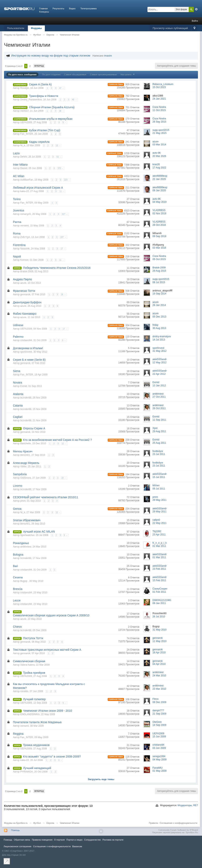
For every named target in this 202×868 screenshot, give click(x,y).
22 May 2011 (159, 523)
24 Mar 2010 (159, 676)
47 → (62, 88)
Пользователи (16, 28)
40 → (75, 100)
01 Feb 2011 (159, 592)
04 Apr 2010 (159, 664)
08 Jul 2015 (159, 282)
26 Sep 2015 (159, 122)
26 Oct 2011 (159, 408)
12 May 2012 (159, 363)
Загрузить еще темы (101, 779)
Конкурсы (44, 12)
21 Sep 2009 (159, 714)
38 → (61, 111)
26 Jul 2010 (159, 617)
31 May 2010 (159, 630)
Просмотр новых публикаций (170, 28)
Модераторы (185, 805)
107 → (63, 237)
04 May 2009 (159, 760)
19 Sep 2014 (159, 294)
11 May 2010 (159, 641)
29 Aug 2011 (159, 431)
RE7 (196, 805)
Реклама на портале (113, 840)
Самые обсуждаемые (75, 75)
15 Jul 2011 (159, 477)
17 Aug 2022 (159, 168)
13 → (58, 146)
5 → (66, 535)
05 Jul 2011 (159, 489)
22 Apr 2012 (159, 374)
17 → (63, 249)
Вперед (39, 66)
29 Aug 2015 (159, 271)
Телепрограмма (88, 8)
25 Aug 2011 (159, 443)
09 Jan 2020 (159, 190)
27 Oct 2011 (159, 397)
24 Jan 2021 (159, 99)
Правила (153, 823)
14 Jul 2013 (159, 340)
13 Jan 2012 (159, 386)
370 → (60, 168)
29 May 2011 (159, 500)
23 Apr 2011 (159, 535)
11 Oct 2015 (159, 110)
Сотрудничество (92, 840)
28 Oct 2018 (159, 225)
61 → (59, 157)
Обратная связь (22, 840)
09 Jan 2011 (159, 603)
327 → (65, 214)
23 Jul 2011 (159, 454)
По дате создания (51, 75)
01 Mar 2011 (159, 546)
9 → (64, 122)
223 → (67, 180)
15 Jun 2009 (159, 737)
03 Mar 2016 (159, 248)
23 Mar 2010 (159, 689)
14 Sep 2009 (159, 725)
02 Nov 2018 (159, 213)
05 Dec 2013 (159, 317)
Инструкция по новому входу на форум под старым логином (51, 56)
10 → (64, 478)
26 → (63, 295)
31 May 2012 (159, 351)
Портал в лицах (75, 840)
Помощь (15, 830)
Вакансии (77, 846)
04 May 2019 (159, 202)
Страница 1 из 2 (14, 66)
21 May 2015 (159, 133)
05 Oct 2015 (159, 259)
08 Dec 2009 (159, 702)
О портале (59, 840)
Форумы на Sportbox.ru (16, 823)
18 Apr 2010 (159, 653)
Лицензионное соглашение (18, 846)
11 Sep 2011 (159, 420)
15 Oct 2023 (159, 87)
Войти (195, 21)
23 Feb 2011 (159, 569)
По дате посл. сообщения (22, 75)
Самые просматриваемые (104, 75)
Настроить (128, 75)
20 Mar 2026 (159, 156)
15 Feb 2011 (159, 580)
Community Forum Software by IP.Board (178, 830)
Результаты (58, 8)
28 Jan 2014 (159, 305)
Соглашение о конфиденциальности (179, 823)
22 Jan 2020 (159, 179)
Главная (43, 8)
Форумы (36, 28)
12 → (64, 444)
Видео (72, 8)
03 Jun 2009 (159, 748)
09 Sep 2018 (159, 236)
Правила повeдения (42, 840)
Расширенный (196, 9)
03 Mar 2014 (159, 145)
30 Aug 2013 (159, 328)
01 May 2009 (159, 771)
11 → (62, 191)
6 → (64, 340)
